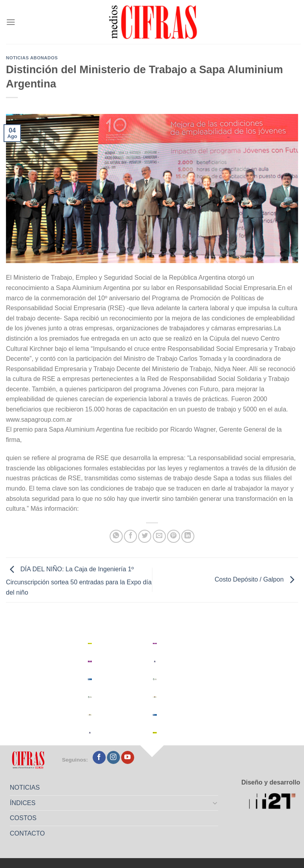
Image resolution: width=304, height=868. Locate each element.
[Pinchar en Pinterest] (174, 536)
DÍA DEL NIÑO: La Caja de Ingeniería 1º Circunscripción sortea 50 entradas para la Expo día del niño (79, 581)
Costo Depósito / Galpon (256, 579)
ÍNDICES (23, 803)
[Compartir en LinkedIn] (188, 536)
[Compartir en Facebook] (130, 536)
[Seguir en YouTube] (128, 758)
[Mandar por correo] (159, 536)
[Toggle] (215, 803)
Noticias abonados (32, 58)
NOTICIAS (25, 787)
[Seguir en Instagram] (113, 758)
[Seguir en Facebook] (99, 758)
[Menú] (11, 22)
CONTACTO (27, 833)
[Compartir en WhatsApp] (116, 536)
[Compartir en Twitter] (145, 536)
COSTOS (23, 818)
